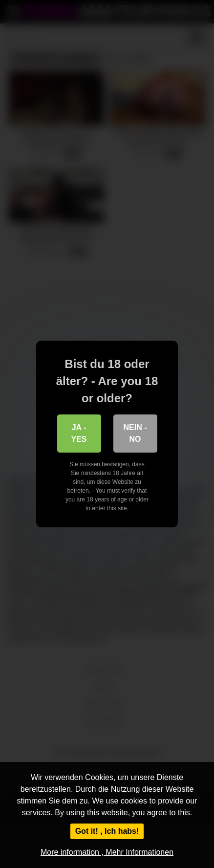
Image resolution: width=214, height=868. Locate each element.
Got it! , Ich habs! (107, 831)
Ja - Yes (79, 433)
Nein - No (135, 433)
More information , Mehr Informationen (107, 852)
